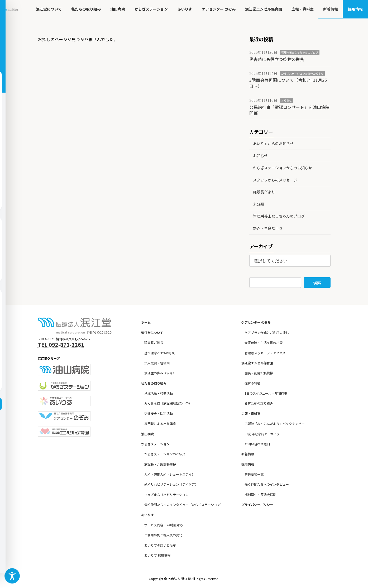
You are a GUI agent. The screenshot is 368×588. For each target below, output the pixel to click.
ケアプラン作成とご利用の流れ (267, 333)
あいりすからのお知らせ (273, 144)
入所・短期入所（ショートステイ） (170, 474)
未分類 (259, 204)
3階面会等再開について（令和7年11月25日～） (288, 83)
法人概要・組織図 (157, 363)
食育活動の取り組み (259, 403)
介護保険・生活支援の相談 (264, 343)
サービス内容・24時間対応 (164, 525)
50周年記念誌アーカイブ (262, 434)
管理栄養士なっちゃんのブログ (300, 52)
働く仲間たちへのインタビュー (267, 484)
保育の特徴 (252, 383)
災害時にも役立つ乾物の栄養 (277, 59)
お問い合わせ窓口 (257, 444)
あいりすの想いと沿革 (160, 545)
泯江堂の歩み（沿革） (160, 373)
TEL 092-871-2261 (61, 345)
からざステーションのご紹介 (165, 454)
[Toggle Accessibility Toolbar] (12, 576)
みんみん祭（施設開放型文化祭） (168, 403)
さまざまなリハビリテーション (166, 494)
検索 (317, 283)
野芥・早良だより (268, 228)
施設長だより (264, 192)
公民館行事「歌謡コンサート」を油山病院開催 (289, 110)
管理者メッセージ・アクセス (265, 353)
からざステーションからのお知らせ (302, 73)
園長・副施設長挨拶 (259, 373)
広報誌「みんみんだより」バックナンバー (275, 424)
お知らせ (286, 100)
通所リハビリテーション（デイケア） (171, 484)
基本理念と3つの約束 (159, 353)
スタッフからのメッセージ (275, 180)
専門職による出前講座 (160, 424)
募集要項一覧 (254, 474)
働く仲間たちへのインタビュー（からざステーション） (184, 505)
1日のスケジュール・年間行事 (266, 393)
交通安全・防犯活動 (159, 413)
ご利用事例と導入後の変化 (163, 535)
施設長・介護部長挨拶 (160, 464)
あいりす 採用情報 (157, 555)
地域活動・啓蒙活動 (159, 393)
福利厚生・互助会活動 (260, 494)
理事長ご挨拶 (154, 343)
